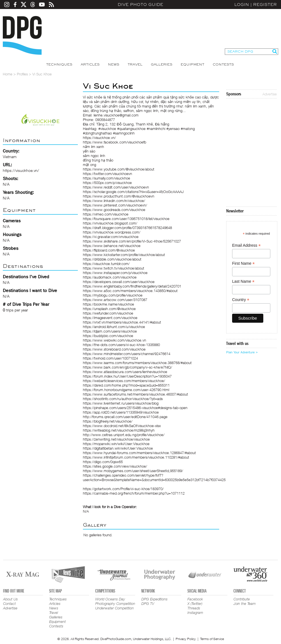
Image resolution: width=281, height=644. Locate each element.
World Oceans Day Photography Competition (115, 601)
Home (8, 74)
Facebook (195, 599)
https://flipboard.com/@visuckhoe (109, 250)
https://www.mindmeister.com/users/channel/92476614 (127, 354)
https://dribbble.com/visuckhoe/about (112, 259)
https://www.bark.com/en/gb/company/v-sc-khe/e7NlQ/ (127, 367)
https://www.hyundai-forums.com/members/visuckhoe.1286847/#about (139, 453)
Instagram (195, 612)
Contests (223, 64)
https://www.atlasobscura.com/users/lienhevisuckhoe (125, 372)
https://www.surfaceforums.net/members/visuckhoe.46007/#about (135, 394)
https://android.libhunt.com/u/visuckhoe (114, 327)
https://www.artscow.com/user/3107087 (115, 300)
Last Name (243, 281)
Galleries (162, 64)
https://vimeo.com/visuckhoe (106, 214)
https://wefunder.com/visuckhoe (108, 313)
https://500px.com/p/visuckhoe (107, 183)
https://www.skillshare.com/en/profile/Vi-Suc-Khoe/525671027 (132, 241)
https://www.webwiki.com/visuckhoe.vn (115, 340)
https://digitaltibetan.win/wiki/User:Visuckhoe (118, 448)
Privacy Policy (186, 639)
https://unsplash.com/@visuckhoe (109, 309)
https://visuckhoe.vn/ (21, 170)
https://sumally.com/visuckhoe (106, 178)
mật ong (89, 165)
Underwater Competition (115, 608)
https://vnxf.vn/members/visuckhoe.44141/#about (122, 322)
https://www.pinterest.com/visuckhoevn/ (115, 205)
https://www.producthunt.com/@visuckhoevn (119, 196)
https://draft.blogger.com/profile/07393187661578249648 (127, 228)
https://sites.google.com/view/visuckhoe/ (115, 466)
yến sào (89, 151)
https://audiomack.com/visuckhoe (110, 277)
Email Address (246, 245)
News (114, 64)
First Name (243, 263)
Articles (90, 64)
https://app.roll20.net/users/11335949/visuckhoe (121, 412)
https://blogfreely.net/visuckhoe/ (108, 421)
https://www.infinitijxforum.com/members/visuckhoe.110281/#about (136, 457)
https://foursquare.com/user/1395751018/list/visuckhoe (126, 219)
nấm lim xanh (93, 147)
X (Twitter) (195, 603)
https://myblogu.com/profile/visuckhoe (113, 295)
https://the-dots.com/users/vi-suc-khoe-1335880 (121, 345)
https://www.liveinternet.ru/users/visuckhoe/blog (121, 403)
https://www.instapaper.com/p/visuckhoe (115, 273)
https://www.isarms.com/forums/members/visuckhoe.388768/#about (137, 363)
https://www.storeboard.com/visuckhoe (114, 349)
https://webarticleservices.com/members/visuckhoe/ (124, 381)
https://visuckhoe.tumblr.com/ (106, 264)
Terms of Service (212, 639)
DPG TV (148, 603)
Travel (135, 64)
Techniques (59, 64)
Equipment (192, 64)
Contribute (242, 599)
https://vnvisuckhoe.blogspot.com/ (110, 223)
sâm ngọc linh (94, 156)
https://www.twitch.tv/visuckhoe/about (114, 268)
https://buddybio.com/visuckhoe (108, 336)
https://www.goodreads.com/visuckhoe (114, 210)
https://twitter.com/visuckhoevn (107, 174)
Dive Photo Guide (140, 5)
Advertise (270, 94)
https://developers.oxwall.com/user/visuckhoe (119, 282)
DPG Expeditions (154, 599)
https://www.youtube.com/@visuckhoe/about (119, 169)
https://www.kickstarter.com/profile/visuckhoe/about (124, 255)
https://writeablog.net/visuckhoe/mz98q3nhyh (119, 430)
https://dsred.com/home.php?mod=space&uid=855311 (126, 385)
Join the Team (245, 603)
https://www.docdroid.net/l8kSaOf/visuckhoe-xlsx (122, 426)
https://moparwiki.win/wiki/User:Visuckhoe (116, 444)
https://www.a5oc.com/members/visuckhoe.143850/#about (130, 291)
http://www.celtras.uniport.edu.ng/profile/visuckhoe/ (124, 435)
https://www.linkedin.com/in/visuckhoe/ (114, 201)
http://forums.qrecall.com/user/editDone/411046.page (125, 417)
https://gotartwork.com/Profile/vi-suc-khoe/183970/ (123, 489)
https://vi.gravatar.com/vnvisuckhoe (111, 237)
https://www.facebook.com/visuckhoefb (115, 142)
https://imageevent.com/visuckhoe (110, 318)
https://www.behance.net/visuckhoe (112, 246)
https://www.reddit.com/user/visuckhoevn (116, 187)
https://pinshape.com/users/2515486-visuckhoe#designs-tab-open (135, 408)
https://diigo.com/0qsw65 (103, 462)
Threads (194, 608)
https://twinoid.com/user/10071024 (110, 358)
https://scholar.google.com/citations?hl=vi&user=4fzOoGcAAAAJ (133, 192)
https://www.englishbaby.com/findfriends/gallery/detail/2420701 (132, 286)
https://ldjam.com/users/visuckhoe (110, 331)
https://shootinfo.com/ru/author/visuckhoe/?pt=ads (123, 399)
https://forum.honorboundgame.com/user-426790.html (126, 390)
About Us (10, 599)
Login (242, 5)
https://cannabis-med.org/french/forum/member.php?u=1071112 (134, 493)
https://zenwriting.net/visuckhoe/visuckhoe (116, 439)
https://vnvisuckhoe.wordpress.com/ (112, 232)
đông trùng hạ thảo (98, 160)
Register (265, 5)
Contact (9, 603)
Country (241, 300)
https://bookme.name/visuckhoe (108, 304)
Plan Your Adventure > (242, 352)
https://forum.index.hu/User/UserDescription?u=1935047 (127, 376)
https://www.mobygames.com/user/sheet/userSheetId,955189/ (133, 471)
